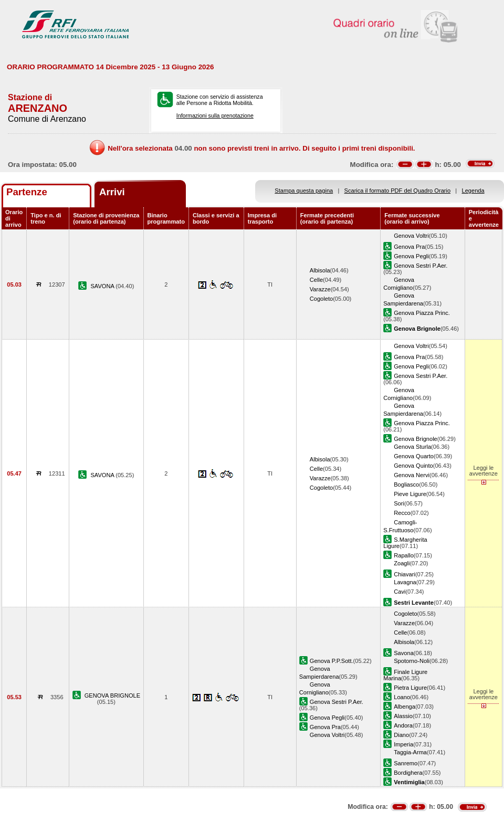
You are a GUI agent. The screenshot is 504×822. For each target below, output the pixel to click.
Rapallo (404, 555)
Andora (403, 725)
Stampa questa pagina (304, 191)
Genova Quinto (413, 466)
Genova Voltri (411, 236)
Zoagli (402, 563)
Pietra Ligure (410, 688)
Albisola (320, 270)
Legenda (473, 191)
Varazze (320, 289)
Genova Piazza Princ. (422, 313)
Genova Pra (409, 247)
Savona (404, 653)
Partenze (27, 192)
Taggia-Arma (410, 752)
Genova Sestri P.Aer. (421, 266)
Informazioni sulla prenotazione (215, 115)
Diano (401, 735)
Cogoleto (321, 299)
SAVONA (103, 286)
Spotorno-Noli (412, 661)
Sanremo (406, 763)
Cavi (400, 592)
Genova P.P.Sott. (332, 661)
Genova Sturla (412, 447)
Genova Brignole (416, 439)
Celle (316, 280)
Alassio (403, 716)
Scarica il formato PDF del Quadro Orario (398, 191)
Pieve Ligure (410, 494)
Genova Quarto (414, 456)
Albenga (405, 707)
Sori (399, 503)
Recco (402, 513)
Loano (402, 697)
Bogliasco (406, 484)
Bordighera (408, 773)
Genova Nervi (412, 475)
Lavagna (405, 582)
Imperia (403, 744)
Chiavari (405, 574)
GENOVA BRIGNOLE (112, 695)
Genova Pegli (411, 256)
